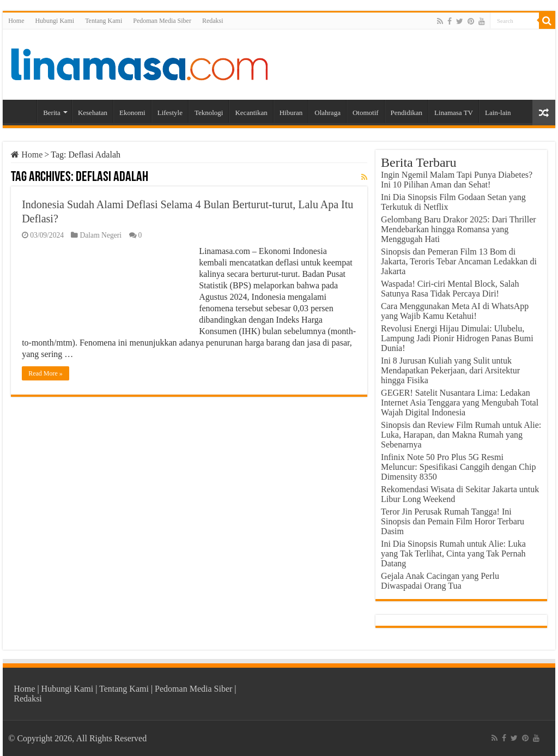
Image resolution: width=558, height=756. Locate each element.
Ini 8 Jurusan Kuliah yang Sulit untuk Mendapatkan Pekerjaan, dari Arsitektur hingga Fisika (450, 370)
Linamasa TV (454, 113)
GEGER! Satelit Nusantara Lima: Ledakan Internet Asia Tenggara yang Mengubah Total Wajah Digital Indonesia (460, 403)
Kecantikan (251, 113)
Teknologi (209, 113)
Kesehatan (93, 113)
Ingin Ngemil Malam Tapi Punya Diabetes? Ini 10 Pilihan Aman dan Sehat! (457, 180)
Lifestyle (170, 113)
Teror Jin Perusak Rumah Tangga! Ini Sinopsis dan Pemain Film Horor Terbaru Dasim (453, 521)
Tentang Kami (104, 21)
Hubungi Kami (54, 21)
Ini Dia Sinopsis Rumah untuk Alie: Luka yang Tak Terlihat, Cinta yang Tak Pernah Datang (453, 554)
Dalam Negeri (101, 235)
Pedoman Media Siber (162, 21)
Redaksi (213, 21)
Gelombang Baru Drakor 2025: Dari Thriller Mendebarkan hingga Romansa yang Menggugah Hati (459, 229)
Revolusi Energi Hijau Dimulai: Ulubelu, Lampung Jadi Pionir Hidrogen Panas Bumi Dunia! (457, 338)
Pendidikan (407, 113)
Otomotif (366, 113)
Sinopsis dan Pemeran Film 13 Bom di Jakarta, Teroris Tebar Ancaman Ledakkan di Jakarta (459, 261)
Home (16, 21)
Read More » (46, 373)
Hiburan (291, 113)
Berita (52, 113)
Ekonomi (132, 113)
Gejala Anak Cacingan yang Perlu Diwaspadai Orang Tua (440, 581)
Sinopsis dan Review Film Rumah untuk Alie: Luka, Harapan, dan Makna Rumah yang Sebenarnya (461, 435)
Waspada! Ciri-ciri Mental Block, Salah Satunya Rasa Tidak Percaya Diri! (450, 289)
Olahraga (327, 113)
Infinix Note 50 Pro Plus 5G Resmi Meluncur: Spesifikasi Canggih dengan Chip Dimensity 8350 (458, 467)
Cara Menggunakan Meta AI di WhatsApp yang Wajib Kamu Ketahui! (455, 311)
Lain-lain (498, 113)
